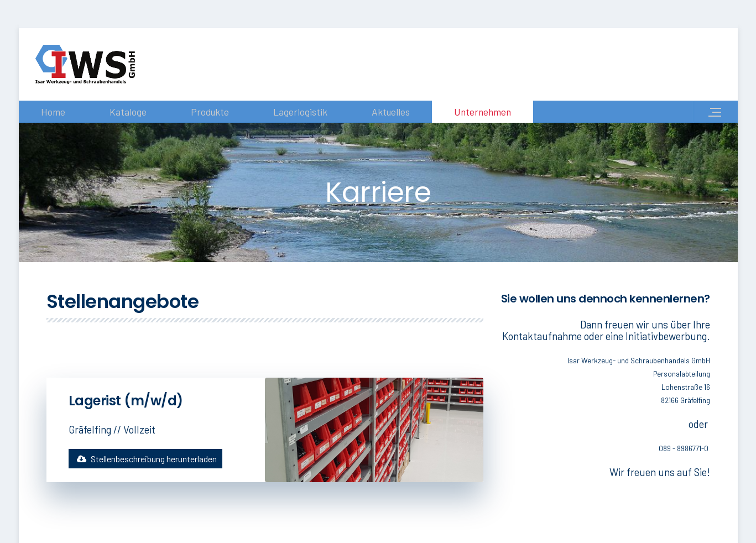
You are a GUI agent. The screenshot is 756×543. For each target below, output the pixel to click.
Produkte (210, 112)
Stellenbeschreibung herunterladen (145, 459)
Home (53, 112)
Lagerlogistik (300, 112)
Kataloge (128, 112)
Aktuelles (391, 112)
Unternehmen (483, 112)
